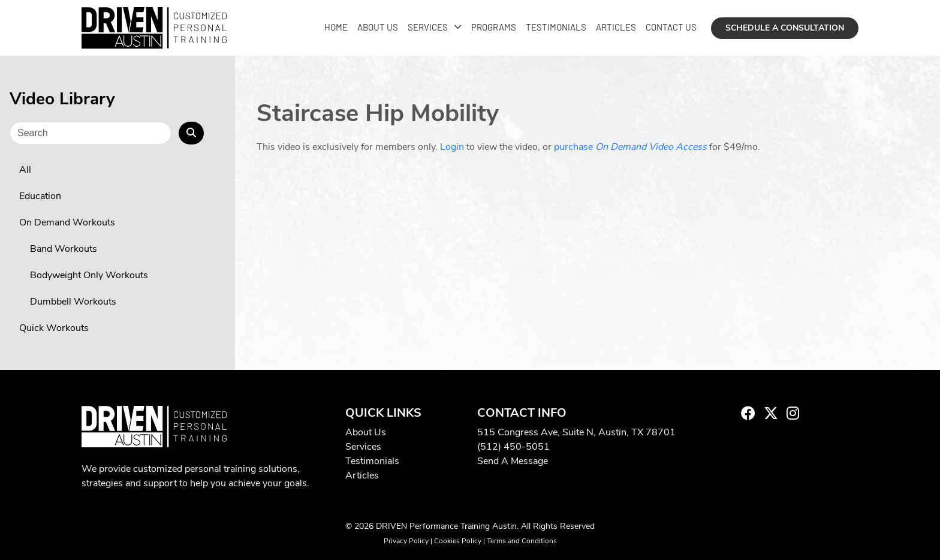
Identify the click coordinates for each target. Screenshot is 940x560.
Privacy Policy (406, 541)
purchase (630, 147)
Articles (616, 27)
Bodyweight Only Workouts (89, 275)
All (25, 170)
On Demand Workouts (67, 222)
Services (428, 27)
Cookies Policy (458, 541)
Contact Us (671, 27)
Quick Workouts (54, 328)
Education (40, 196)
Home (336, 27)
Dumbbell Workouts (73, 302)
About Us (378, 27)
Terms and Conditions (522, 541)
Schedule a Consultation (785, 28)
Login (452, 147)
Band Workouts (64, 249)
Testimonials (556, 27)
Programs (494, 27)
